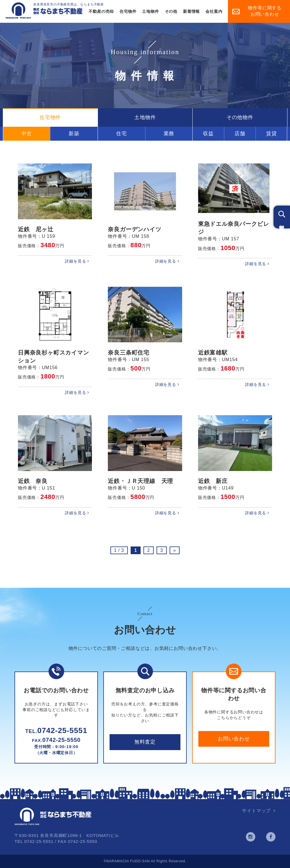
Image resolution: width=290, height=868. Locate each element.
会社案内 (214, 11)
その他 (171, 11)
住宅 (122, 134)
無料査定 (145, 742)
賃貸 (272, 134)
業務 (169, 134)
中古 (27, 134)
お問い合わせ (234, 739)
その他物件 (240, 117)
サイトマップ (256, 811)
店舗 (240, 134)
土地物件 (150, 11)
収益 (208, 134)
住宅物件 (128, 11)
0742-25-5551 (56, 730)
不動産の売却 (101, 11)
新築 (74, 134)
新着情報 (191, 11)
